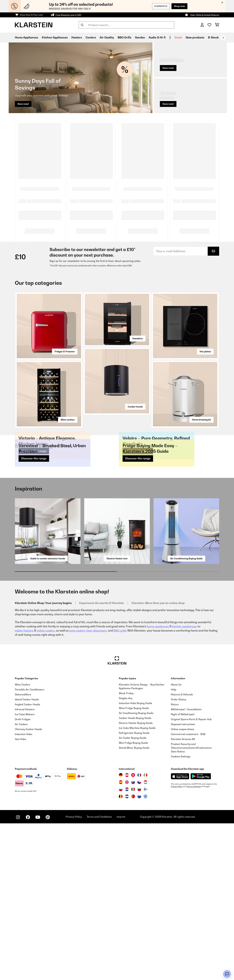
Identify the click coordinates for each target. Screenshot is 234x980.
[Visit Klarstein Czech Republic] (139, 939)
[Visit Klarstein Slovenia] (139, 953)
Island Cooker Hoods (27, 856)
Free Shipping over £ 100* (69, 15)
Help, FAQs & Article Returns (205, 15)
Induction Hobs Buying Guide (135, 860)
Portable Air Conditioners (30, 846)
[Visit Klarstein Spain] (121, 939)
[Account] (202, 25)
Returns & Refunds (182, 851)
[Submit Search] (82, 25)
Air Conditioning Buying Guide (186, 715)
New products (195, 37)
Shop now (179, 6)
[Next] (223, 38)
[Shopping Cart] (217, 25)
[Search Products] (126, 25)
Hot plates (205, 365)
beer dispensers (97, 787)
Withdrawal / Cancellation (186, 866)
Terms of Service (194, 943)
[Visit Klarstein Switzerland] (133, 932)
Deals (178, 37)
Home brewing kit (201, 433)
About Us (176, 841)
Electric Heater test (117, 715)
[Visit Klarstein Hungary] (145, 939)
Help (174, 846)
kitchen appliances (184, 783)
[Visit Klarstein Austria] (127, 932)
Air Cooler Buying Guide (133, 894)
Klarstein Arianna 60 (183, 896)
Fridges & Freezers (65, 365)
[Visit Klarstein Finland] (145, 946)
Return (175, 861)
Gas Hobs (21, 896)
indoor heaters (24, 787)
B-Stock (213, 37)
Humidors (138, 352)
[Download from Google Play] (201, 933)
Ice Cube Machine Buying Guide (137, 885)
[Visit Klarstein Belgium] (121, 953)
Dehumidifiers (23, 851)
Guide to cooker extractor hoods (48, 715)
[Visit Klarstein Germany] (121, 932)
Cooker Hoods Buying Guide (135, 875)
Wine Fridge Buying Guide (134, 865)
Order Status (179, 856)
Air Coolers (21, 881)
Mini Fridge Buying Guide (133, 899)
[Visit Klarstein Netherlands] (127, 953)
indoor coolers (46, 787)
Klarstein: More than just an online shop (158, 760)
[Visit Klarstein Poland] (121, 946)
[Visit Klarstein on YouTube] (38, 974)
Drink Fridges (23, 876)
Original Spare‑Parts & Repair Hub (191, 876)
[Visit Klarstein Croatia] (127, 946)
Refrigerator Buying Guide (134, 890)
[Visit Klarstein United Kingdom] (127, 939)
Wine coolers (68, 433)
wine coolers (77, 787)
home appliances (158, 783)
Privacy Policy (177, 943)
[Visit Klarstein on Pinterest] (48, 974)
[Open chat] (227, 974)
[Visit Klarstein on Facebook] (28, 974)
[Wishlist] (209, 25)
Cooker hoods (135, 420)
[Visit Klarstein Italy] (145, 932)
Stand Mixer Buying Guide (134, 904)
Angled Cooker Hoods (27, 861)
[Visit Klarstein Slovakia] (133, 939)
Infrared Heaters (25, 866)
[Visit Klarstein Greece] (145, 953)
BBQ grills (120, 787)
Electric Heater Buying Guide (136, 880)
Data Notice (178, 908)
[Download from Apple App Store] (180, 933)
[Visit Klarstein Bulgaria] (139, 946)
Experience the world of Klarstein (102, 760)
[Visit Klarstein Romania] (133, 946)
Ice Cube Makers (25, 871)
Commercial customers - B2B (188, 891)
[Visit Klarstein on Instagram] (18, 974)
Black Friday (126, 850)
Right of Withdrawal (183, 871)
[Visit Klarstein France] (139, 932)
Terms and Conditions (99, 973)
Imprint (121, 973)
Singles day (126, 855)
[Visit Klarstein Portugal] (133, 953)
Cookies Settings (181, 913)
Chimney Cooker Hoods (28, 886)
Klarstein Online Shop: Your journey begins (43, 760)
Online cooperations (182, 886)
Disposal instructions (183, 881)
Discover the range (34, 536)
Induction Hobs (24, 891)
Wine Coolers (23, 841)
